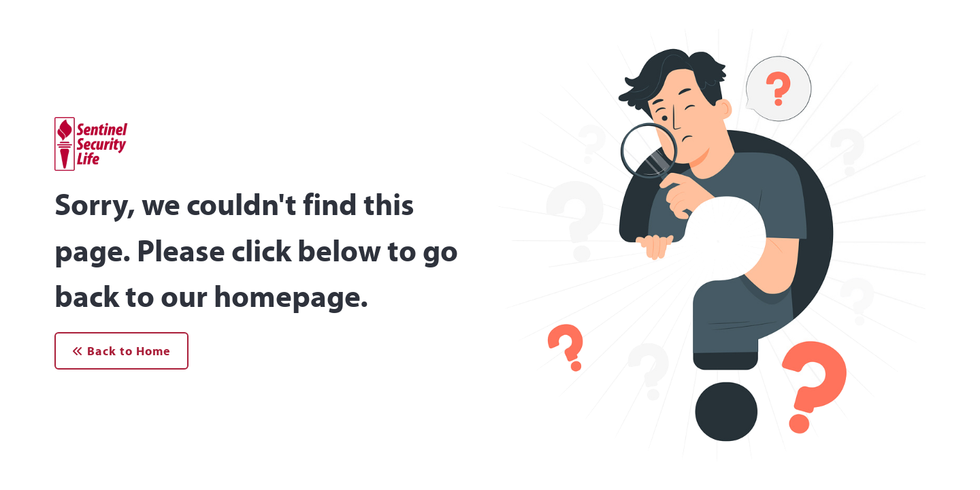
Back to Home (121, 351)
